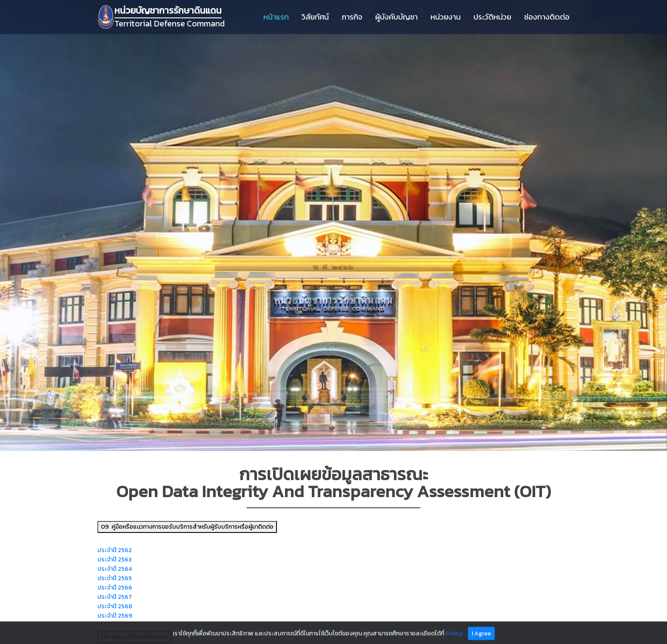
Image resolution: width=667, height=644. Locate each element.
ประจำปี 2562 (115, 550)
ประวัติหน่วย (492, 17)
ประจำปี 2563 (114, 560)
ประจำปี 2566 (115, 588)
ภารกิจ (352, 17)
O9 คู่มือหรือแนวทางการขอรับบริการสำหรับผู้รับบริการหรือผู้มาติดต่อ (187, 527)
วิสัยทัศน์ (315, 17)
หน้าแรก (276, 17)
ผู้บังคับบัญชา (396, 17)
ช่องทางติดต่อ (547, 17)
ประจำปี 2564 (115, 569)
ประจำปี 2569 (115, 616)
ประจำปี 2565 (115, 578)
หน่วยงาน (446, 17)
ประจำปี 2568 (115, 606)
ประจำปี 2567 (115, 597)
